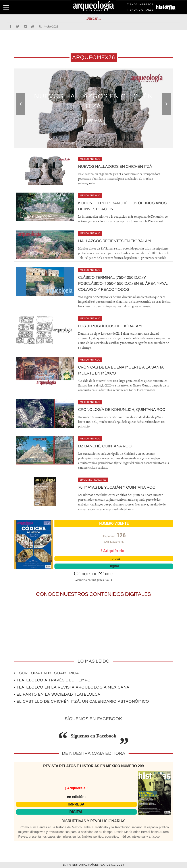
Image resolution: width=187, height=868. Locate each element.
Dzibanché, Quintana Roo (105, 446)
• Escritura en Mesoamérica (46, 673)
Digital (114, 566)
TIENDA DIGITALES (140, 11)
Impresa (114, 559)
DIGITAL (76, 812)
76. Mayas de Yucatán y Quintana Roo (117, 487)
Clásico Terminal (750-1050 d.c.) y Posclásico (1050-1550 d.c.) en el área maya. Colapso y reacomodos (123, 284)
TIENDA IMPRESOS (140, 5)
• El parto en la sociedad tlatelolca (57, 694)
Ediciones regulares (93, 480)
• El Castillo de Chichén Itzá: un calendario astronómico (82, 701)
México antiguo (90, 159)
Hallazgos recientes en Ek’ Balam (115, 241)
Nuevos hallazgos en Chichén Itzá (115, 167)
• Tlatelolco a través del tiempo (52, 680)
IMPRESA (76, 804)
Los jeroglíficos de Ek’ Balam (110, 326)
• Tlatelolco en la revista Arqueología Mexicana (72, 687)
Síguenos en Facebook (93, 736)
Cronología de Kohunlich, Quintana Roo (122, 410)
